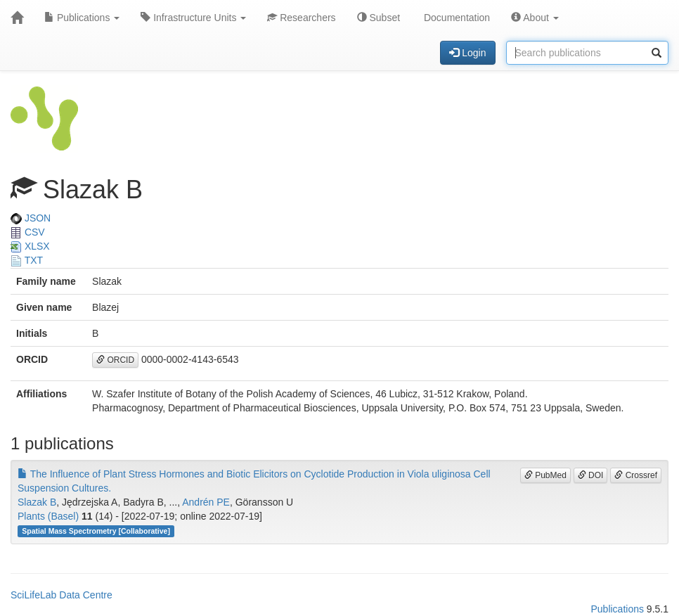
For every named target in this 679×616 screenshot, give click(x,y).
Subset (379, 18)
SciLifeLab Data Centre (62, 595)
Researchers (301, 18)
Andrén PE (206, 502)
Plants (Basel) (48, 516)
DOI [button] (591, 475)
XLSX (30, 246)
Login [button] (467, 53)
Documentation (455, 18)
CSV (28, 232)
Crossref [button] (636, 475)
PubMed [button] (545, 475)
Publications (82, 18)
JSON (31, 218)
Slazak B (37, 502)
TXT (27, 260)
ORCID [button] (115, 360)
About (535, 18)
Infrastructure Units (193, 18)
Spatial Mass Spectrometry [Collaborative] (96, 531)
